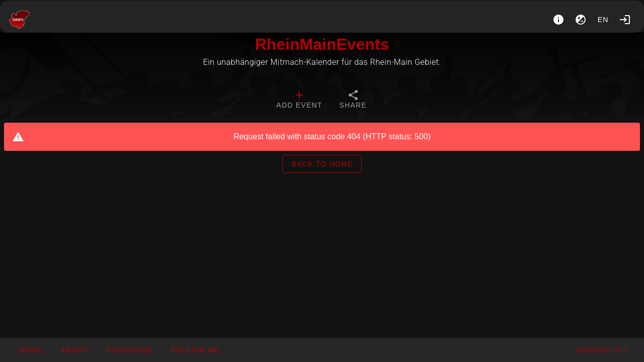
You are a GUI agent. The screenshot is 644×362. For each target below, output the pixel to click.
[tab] (299, 101)
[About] (558, 20)
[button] (130, 350)
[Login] (625, 20)
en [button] (603, 20)
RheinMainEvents (322, 44)
